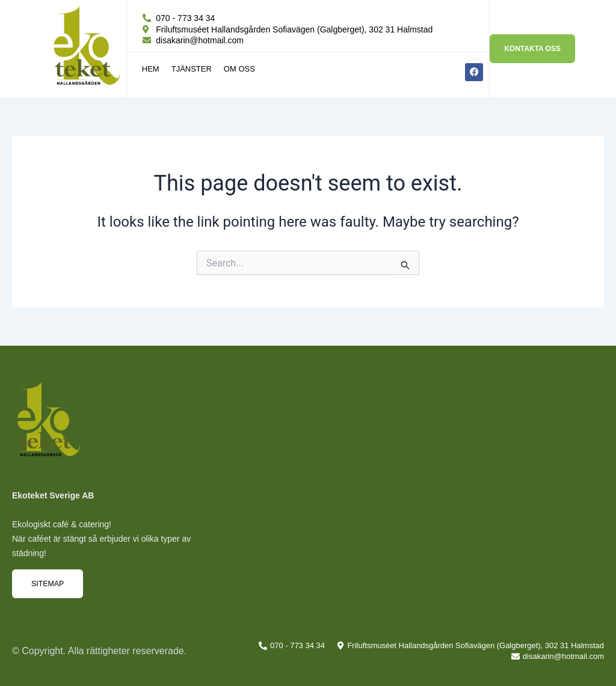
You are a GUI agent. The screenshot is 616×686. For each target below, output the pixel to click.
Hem (151, 69)
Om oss (239, 69)
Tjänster (192, 69)
